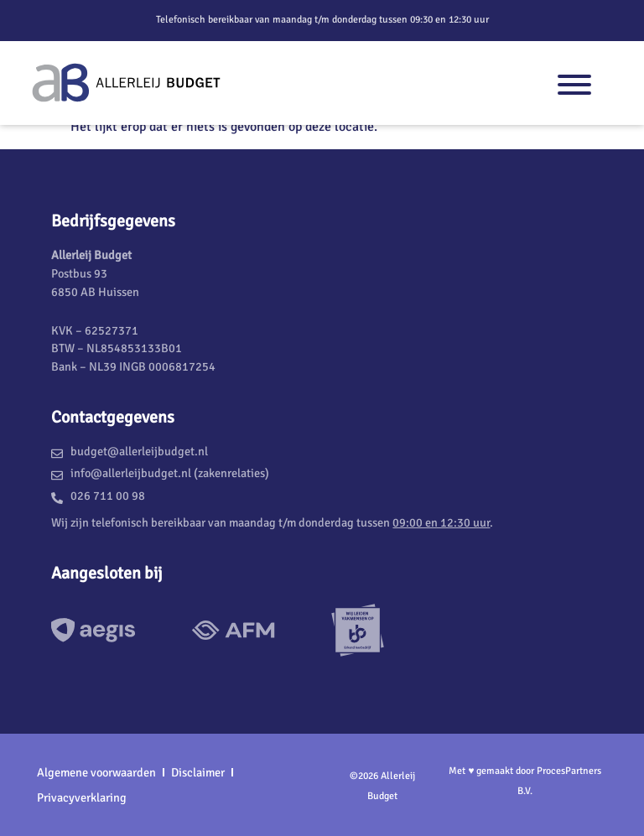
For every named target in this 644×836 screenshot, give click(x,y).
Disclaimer (198, 772)
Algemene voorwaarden (96, 772)
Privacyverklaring (82, 797)
